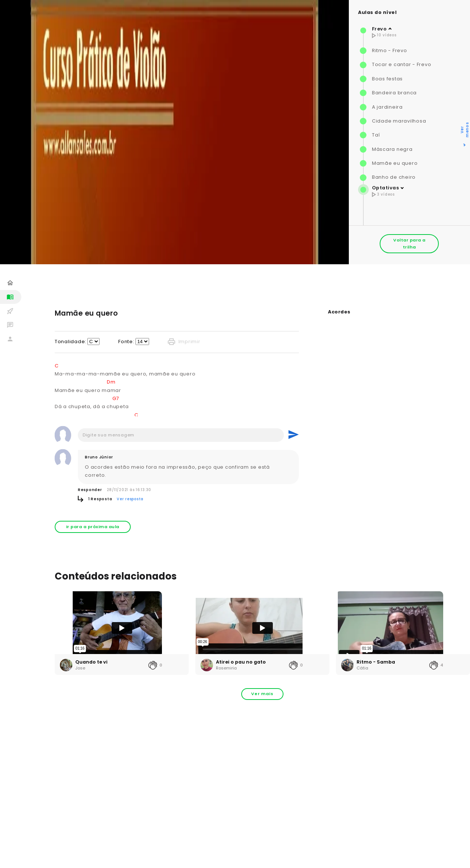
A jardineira (387, 107)
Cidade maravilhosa (399, 121)
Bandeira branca (394, 93)
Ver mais (262, 694)
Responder (90, 490)
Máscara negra (392, 149)
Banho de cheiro (394, 177)
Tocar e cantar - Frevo (402, 64)
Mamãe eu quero (395, 163)
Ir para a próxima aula (93, 527)
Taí (376, 135)
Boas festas (387, 79)
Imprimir (184, 342)
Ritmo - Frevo (390, 50)
